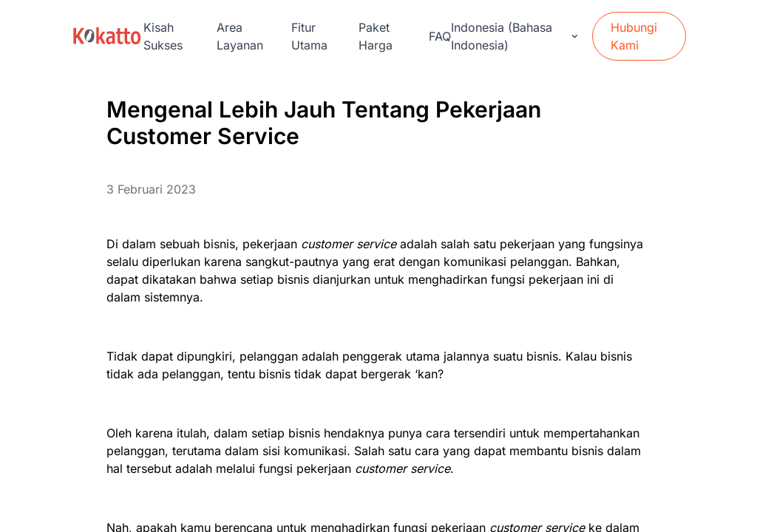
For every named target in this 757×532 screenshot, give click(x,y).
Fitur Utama (309, 36)
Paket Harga (376, 36)
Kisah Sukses (163, 36)
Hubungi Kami (634, 36)
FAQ (440, 36)
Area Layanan (240, 36)
